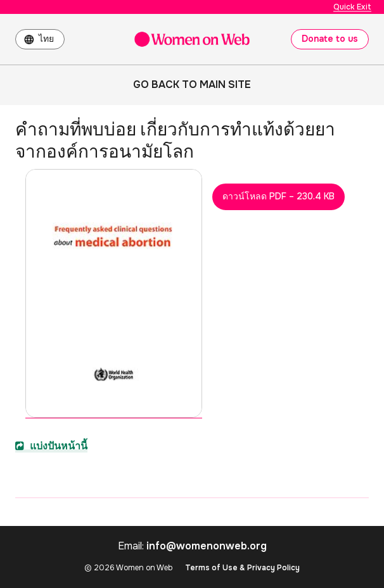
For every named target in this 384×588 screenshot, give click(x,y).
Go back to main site (192, 84)
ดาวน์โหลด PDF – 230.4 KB (278, 196)
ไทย (46, 39)
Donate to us (330, 39)
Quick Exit (352, 7)
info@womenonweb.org (207, 546)
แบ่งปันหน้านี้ (51, 446)
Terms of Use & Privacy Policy (242, 568)
